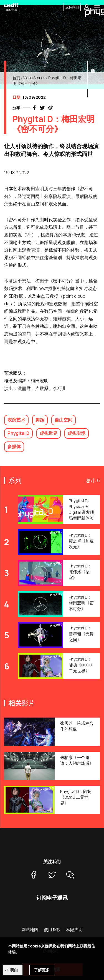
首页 (16, 78)
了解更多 (42, 970)
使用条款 (52, 930)
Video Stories (34, 78)
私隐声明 (74, 930)
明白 (14, 970)
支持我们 (72, 7)
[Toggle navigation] (97, 7)
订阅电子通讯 (52, 898)
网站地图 (30, 930)
